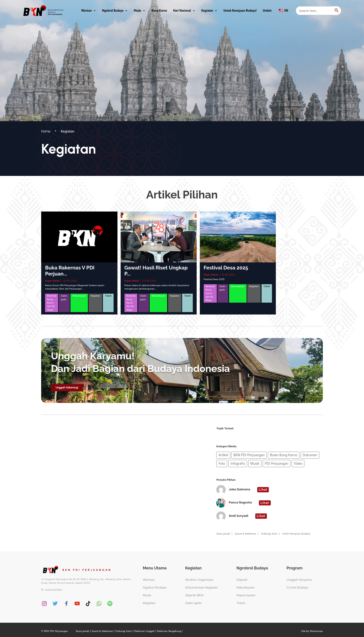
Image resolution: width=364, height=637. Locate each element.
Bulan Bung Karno (273, 455)
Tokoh (241, 601)
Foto (309, 455)
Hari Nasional (182, 10)
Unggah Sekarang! (67, 387)
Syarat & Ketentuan (246, 531)
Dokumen (296, 455)
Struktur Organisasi (199, 578)
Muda (137, 10)
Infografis (224, 462)
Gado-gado (193, 601)
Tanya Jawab (223, 531)
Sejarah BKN (194, 593)
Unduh (267, 10)
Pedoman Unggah (144, 629)
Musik (239, 462)
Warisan (86, 10)
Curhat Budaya (297, 585)
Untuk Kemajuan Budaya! (240, 10)
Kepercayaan (246, 593)
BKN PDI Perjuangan (244, 455)
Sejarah (242, 578)
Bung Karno (159, 10)
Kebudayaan (245, 585)
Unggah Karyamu (299, 578)
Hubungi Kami (269, 531)
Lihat (263, 488)
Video (276, 462)
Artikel (222, 455)
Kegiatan (207, 10)
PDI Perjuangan (257, 462)
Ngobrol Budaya (113, 10)
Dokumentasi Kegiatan (201, 585)
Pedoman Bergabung (169, 629)
